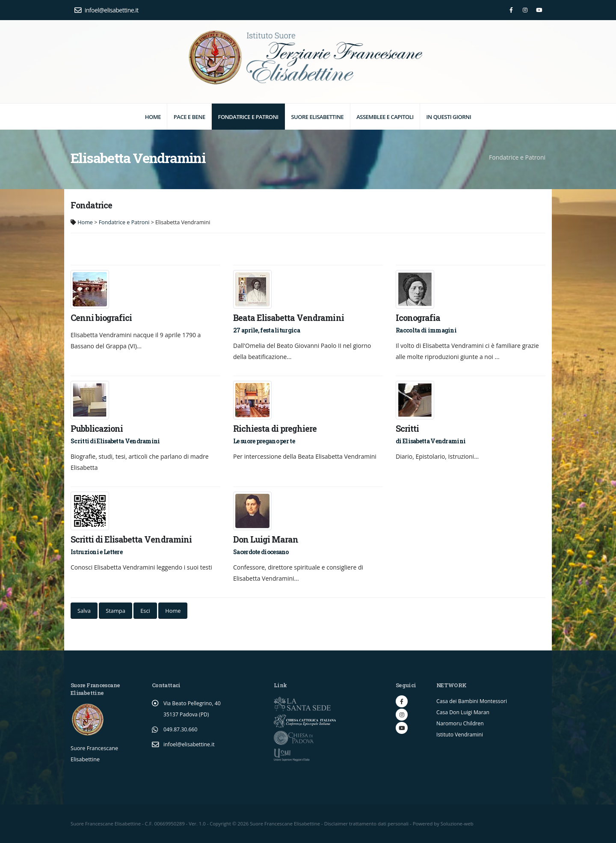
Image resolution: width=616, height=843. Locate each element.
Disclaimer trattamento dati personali (367, 824)
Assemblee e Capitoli (385, 117)
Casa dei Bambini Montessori (473, 701)
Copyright (221, 824)
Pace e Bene (190, 117)
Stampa (115, 611)
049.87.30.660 (181, 729)
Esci (145, 611)
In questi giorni (449, 117)
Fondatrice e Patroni (248, 117)
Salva (84, 611)
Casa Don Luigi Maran (464, 712)
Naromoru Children (461, 723)
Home (153, 117)
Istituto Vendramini (461, 735)
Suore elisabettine (317, 117)
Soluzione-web (458, 824)
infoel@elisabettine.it (107, 10)
